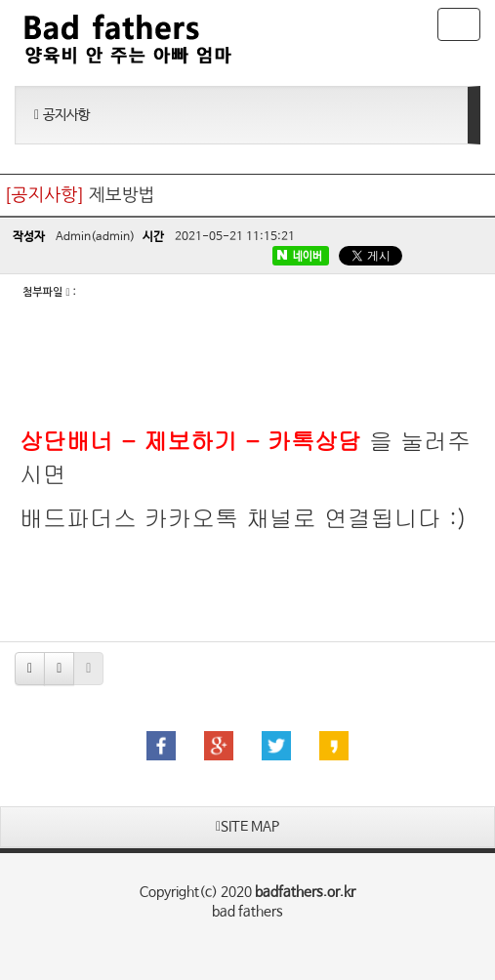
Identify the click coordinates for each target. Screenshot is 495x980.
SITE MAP (247, 827)
